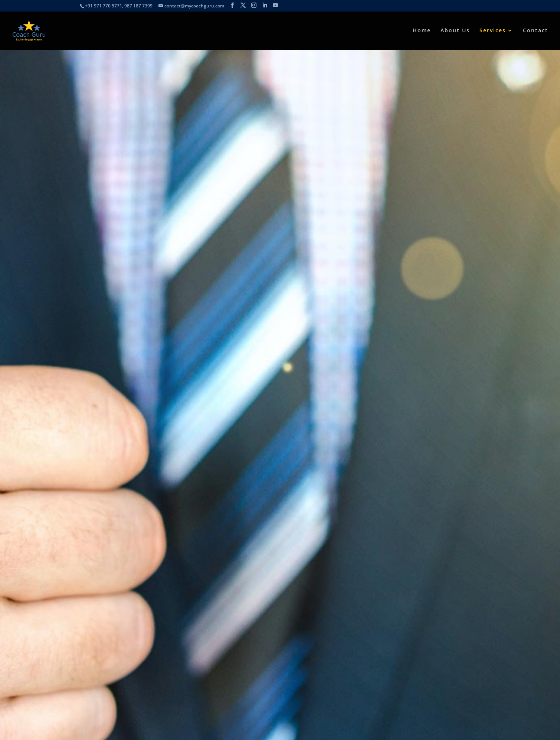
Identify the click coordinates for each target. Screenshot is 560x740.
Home (422, 31)
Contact (536, 31)
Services (493, 31)
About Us (455, 31)
